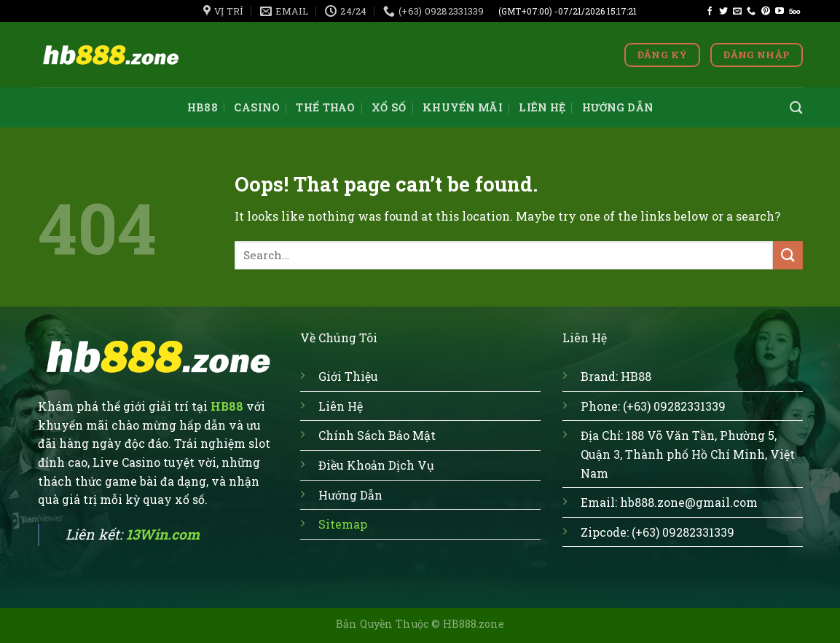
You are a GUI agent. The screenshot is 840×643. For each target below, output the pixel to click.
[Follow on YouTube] (780, 12)
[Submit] (788, 255)
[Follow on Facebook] (710, 12)
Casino (257, 107)
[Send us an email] (737, 12)
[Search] (796, 108)
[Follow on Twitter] (723, 12)
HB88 (203, 107)
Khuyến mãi (463, 107)
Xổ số (389, 107)
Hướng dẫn (618, 107)
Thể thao (325, 107)
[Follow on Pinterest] (766, 12)
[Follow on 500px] (794, 12)
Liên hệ (542, 107)
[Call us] (751, 12)
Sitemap (343, 524)
